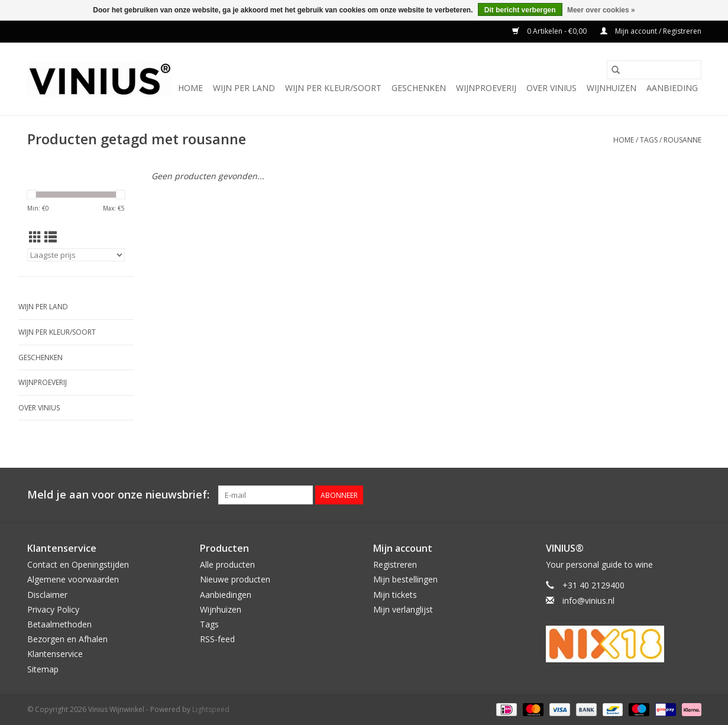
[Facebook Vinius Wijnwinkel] (649, 495)
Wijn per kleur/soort (333, 88)
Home (190, 88)
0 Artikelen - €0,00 (550, 31)
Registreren (395, 564)
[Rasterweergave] (35, 237)
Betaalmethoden (59, 624)
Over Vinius (551, 88)
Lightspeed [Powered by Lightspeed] (211, 709)
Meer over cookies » (601, 10)
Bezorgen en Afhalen (67, 639)
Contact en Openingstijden (78, 564)
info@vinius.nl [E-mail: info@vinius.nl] (588, 601)
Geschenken (419, 88)
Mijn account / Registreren (651, 31)
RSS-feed (217, 639)
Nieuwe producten (235, 579)
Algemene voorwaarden (73, 579)
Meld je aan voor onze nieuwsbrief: (118, 495)
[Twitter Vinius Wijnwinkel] (671, 495)
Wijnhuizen (611, 88)
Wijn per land (244, 88)
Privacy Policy (53, 609)
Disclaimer (47, 595)
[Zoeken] (654, 70)
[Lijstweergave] (51, 237)
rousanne (682, 140)
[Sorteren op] (76, 255)
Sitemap (43, 669)
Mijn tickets (395, 595)
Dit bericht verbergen (520, 10)
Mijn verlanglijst (403, 609)
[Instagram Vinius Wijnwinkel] (692, 495)
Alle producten (227, 564)
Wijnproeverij (486, 88)
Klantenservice (55, 654)
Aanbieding (672, 88)
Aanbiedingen (226, 595)
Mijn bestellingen (405, 579)
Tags (649, 140)
